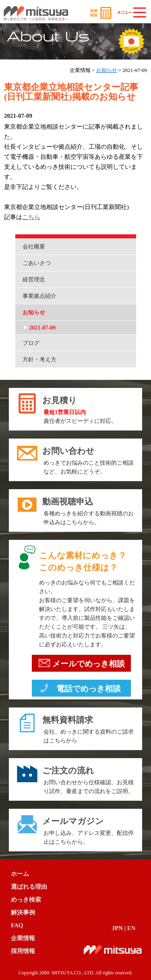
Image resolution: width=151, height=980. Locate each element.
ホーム (20, 874)
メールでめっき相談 (82, 665)
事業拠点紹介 (39, 296)
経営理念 (34, 280)
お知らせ (107, 70)
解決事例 (23, 912)
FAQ (17, 925)
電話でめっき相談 (80, 690)
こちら (31, 217)
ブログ (31, 343)
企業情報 (23, 938)
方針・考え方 (39, 360)
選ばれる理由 (29, 887)
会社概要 (34, 247)
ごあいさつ (37, 263)
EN (131, 928)
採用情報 (23, 951)
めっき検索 (26, 900)
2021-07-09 (42, 328)
